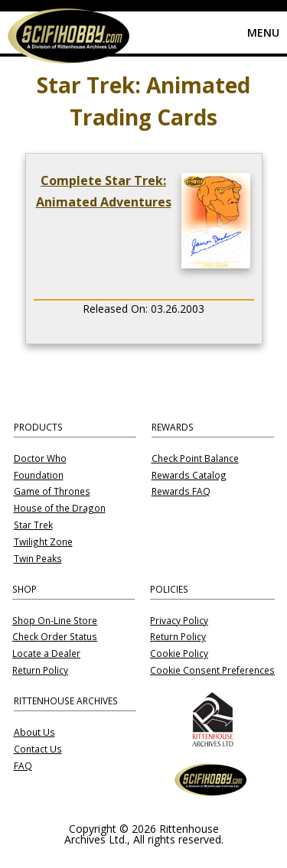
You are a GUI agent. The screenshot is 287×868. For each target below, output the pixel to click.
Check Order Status (55, 637)
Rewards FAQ (181, 492)
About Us (34, 733)
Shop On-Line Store (55, 621)
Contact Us (38, 749)
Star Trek (33, 525)
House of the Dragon (60, 509)
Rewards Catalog (189, 476)
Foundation (39, 476)
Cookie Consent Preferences (212, 671)
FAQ (23, 766)
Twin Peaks (38, 559)
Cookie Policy (179, 654)
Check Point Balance (195, 459)
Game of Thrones (52, 492)
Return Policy (40, 671)
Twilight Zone (43, 542)
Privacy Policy (179, 621)
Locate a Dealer (46, 654)
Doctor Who (40, 459)
